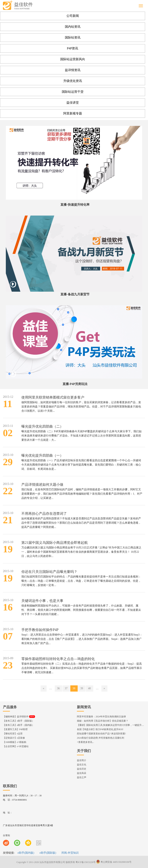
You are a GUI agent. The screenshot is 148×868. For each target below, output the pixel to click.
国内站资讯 (73, 27)
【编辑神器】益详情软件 (19, 717)
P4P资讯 (73, 48)
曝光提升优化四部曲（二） (42, 426)
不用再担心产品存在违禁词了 (44, 514)
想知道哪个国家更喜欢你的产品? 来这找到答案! (101, 734)
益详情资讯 (73, 70)
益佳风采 (82, 773)
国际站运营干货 (73, 92)
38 (74, 688)
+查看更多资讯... (85, 742)
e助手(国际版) (48, 853)
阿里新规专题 (73, 113)
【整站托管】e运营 (13, 734)
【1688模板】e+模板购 (15, 742)
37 (66, 688)
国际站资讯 (73, 37)
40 (90, 688)
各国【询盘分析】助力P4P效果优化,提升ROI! (100, 729)
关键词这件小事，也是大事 (42, 601)
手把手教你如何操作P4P (40, 630)
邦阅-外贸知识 (70, 853)
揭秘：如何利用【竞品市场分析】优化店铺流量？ (103, 721)
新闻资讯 (84, 707)
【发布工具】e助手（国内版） (19, 725)
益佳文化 (82, 765)
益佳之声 (82, 777)
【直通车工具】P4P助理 (15, 729)
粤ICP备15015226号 (86, 862)
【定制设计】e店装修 (14, 738)
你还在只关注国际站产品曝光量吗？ (49, 572)
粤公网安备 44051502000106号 (114, 862)
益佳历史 (82, 769)
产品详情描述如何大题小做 (42, 485)
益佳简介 (82, 760)
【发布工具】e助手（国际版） (19, 721)
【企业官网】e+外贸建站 (16, 746)
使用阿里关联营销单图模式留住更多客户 (53, 397)
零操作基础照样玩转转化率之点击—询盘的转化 (58, 659)
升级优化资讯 (73, 81)
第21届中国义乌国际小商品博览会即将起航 (55, 543)
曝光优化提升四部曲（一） (42, 455)
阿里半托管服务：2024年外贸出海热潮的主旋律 (101, 717)
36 (58, 688)
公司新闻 (73, 16)
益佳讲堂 (73, 103)
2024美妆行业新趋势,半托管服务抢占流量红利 (101, 738)
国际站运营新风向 (73, 59)
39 (82, 688)
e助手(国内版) (26, 853)
